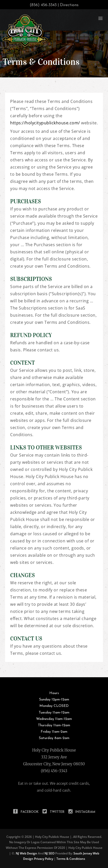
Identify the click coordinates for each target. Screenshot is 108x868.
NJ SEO (49, 853)
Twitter (57, 812)
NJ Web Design (26, 853)
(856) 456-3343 (54, 771)
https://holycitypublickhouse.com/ (45, 123)
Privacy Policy (44, 859)
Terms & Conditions (71, 859)
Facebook (30, 812)
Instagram (85, 812)
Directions (69, 5)
